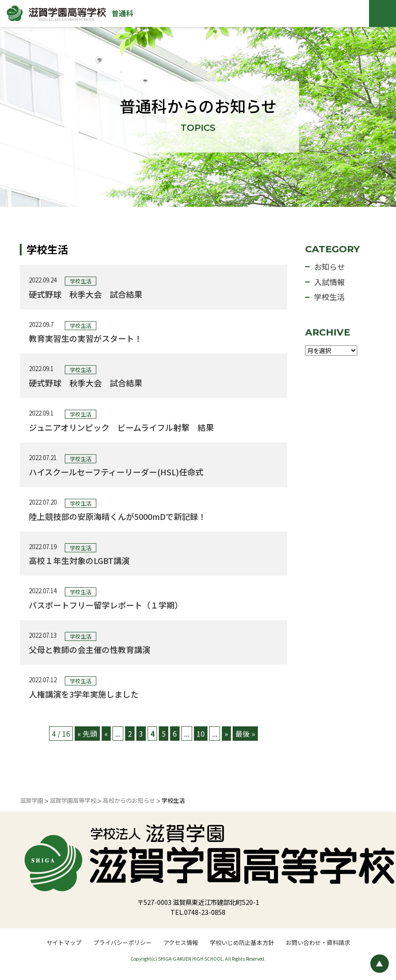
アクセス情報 (181, 942)
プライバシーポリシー (122, 942)
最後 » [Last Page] (245, 734)
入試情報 (329, 282)
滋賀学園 (31, 800)
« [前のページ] (106, 734)
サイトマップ (64, 942)
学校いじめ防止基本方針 (242, 942)
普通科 (122, 13)
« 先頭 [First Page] (87, 734)
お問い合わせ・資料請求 (318, 942)
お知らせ (329, 266)
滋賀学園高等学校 (73, 800)
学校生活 (329, 297)
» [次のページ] (226, 734)
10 (201, 734)
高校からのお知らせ (129, 800)
